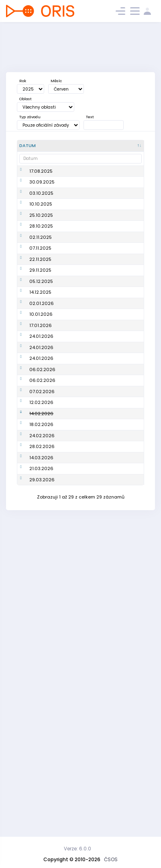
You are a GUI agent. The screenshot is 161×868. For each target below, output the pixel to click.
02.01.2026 (42, 445)
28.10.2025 (41, 276)
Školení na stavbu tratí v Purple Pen (83, 445)
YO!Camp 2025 (80, 261)
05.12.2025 (41, 390)
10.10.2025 (41, 244)
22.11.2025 (40, 345)
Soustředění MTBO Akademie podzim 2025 (84, 244)
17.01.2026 (41, 487)
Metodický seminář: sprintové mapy (85, 391)
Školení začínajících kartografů (77, 321)
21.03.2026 (41, 753)
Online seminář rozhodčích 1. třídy (84, 624)
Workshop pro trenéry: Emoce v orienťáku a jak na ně (84, 648)
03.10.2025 (41, 216)
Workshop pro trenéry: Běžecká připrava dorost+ (82, 753)
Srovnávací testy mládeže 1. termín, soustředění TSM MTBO (83, 216)
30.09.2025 (42, 192)
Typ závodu (30, 117)
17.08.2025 (41, 174)
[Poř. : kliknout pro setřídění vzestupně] (128, 146)
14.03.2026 (41, 732)
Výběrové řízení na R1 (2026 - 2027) (84, 192)
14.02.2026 (41, 648)
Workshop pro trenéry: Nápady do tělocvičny (85, 369)
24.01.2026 (41, 515)
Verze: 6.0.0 (77, 849)
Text (90, 117)
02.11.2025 (41, 297)
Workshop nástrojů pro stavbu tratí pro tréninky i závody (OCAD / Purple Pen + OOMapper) (85, 418)
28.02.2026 (42, 711)
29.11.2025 (40, 369)
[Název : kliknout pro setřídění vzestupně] (86, 146)
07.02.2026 (42, 606)
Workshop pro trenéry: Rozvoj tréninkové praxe (82, 711)
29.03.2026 (42, 780)
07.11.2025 (40, 321)
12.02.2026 (41, 624)
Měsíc (56, 81)
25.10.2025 (41, 261)
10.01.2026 (41, 463)
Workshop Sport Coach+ (81, 276)
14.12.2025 (40, 418)
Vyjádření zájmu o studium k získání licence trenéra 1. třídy (84, 781)
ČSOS (111, 859)
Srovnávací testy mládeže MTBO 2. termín (82, 297)
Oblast (25, 99)
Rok (23, 81)
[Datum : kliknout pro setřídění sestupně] (39, 146)
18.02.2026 (41, 672)
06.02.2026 (42, 571)
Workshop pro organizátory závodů (78, 515)
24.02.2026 (42, 690)
